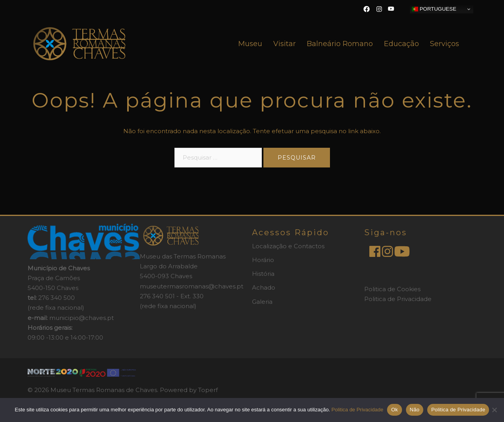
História (263, 274)
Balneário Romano (340, 44)
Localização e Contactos (288, 246)
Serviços (445, 44)
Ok (394, 410)
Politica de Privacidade (398, 299)
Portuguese (434, 9)
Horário (263, 260)
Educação (401, 44)
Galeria (262, 302)
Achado (264, 287)
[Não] (494, 410)
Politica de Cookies (392, 289)
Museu (250, 44)
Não (415, 410)
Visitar (284, 44)
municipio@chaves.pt (82, 318)
